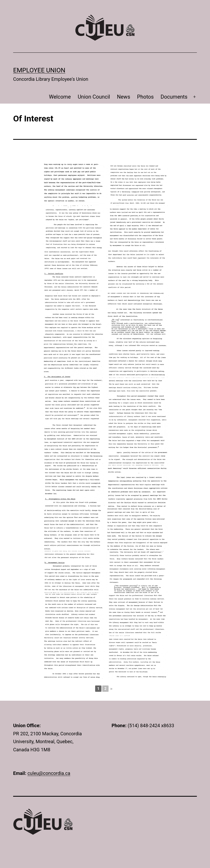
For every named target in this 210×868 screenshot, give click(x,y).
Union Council (94, 97)
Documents (174, 97)
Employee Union (39, 70)
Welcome (60, 97)
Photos (145, 97)
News (124, 97)
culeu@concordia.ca (49, 773)
